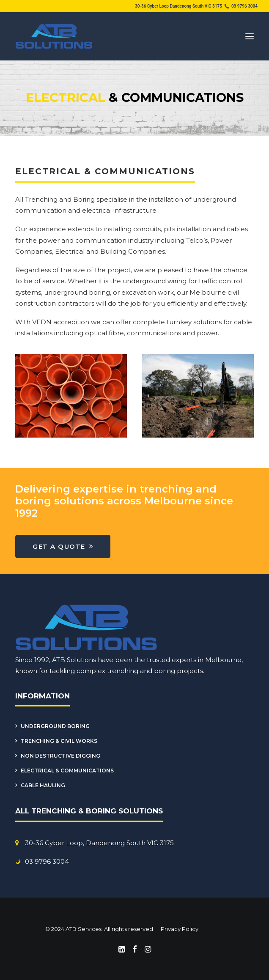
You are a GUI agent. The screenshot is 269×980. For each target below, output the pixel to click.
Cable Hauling (43, 785)
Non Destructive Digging (60, 756)
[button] (250, 36)
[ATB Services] (54, 36)
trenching (123, 671)
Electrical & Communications (67, 771)
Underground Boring (55, 726)
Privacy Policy (179, 929)
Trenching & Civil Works (59, 741)
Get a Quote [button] (63, 546)
